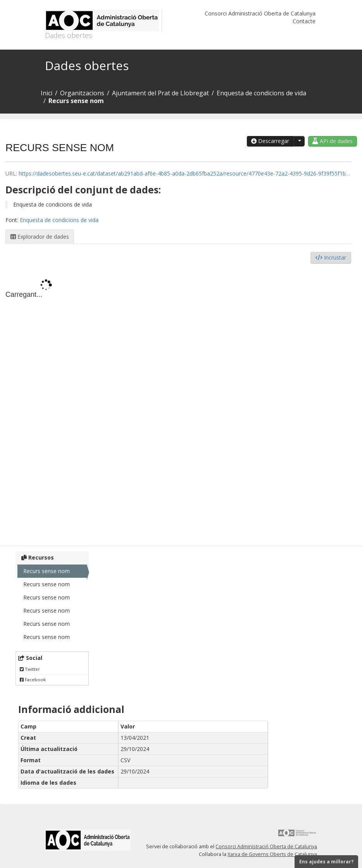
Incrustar (331, 257)
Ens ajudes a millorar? (326, 862)
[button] (299, 141)
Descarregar (270, 141)
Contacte (304, 21)
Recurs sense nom (76, 101)
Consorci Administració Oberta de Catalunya (260, 13)
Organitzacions (82, 93)
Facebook (33, 679)
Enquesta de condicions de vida (261, 93)
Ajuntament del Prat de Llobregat (160, 93)
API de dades (333, 141)
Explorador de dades (40, 237)
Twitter (30, 669)
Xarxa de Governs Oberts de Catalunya (272, 854)
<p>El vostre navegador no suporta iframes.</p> (178, 403)
